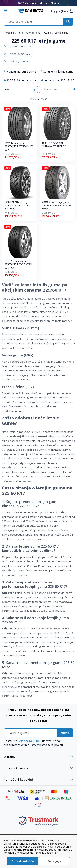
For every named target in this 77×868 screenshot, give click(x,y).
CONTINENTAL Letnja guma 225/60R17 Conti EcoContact (17, 206)
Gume (48, 33)
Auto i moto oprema (29, 33)
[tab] (38, 757)
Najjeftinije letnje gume (21, 71)
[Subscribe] (65, 733)
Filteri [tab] (7, 90)
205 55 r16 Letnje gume (22, 80)
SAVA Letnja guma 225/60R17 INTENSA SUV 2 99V (19, 146)
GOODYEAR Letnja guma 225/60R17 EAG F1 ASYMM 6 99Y (57, 206)
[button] (55, 12)
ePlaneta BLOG (30, 741)
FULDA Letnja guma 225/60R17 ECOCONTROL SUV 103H (19, 264)
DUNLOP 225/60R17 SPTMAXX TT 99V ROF (54, 145)
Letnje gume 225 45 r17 (59, 80)
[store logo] (31, 11)
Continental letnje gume (58, 71)
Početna (10, 33)
